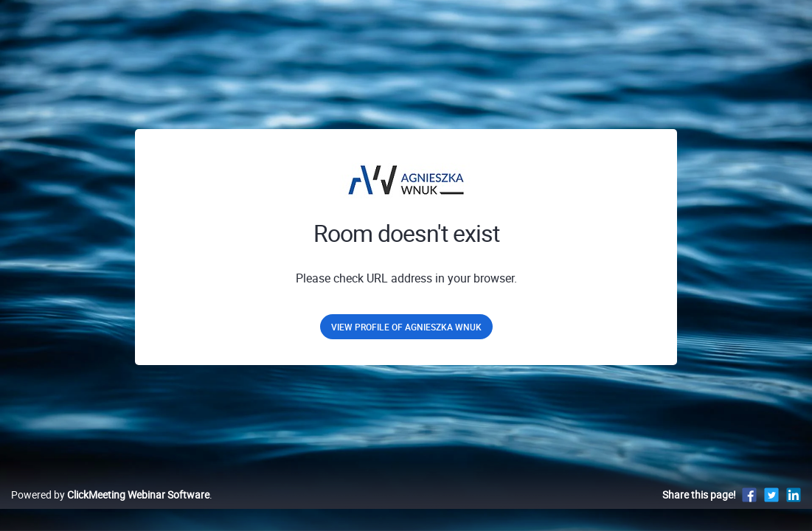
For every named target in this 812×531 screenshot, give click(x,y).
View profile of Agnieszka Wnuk (406, 327)
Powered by (110, 510)
